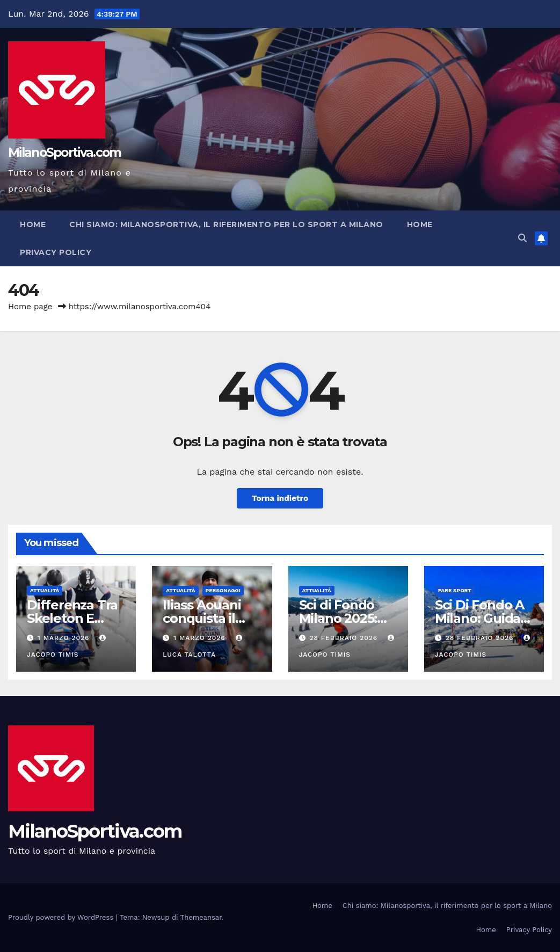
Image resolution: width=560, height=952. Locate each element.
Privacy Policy (56, 252)
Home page (30, 307)
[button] (522, 238)
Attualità (45, 590)
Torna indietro (280, 498)
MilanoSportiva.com (64, 152)
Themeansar (201, 917)
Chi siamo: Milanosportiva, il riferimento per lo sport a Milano (226, 224)
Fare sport (455, 590)
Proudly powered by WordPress (62, 917)
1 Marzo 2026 (65, 638)
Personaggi (223, 590)
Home (33, 224)
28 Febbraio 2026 (345, 638)
